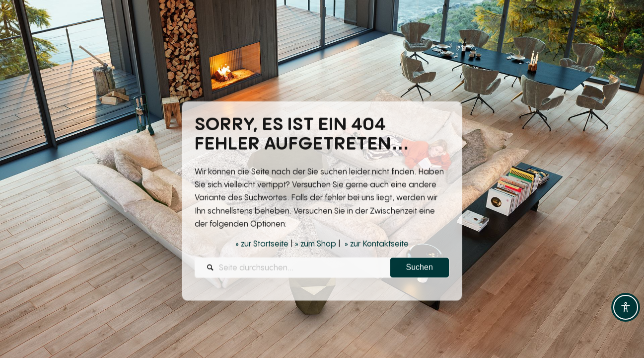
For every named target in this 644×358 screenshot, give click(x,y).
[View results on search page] (420, 268)
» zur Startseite (262, 245)
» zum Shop (316, 245)
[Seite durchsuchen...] (322, 268)
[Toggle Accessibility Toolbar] (626, 307)
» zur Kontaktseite (377, 245)
